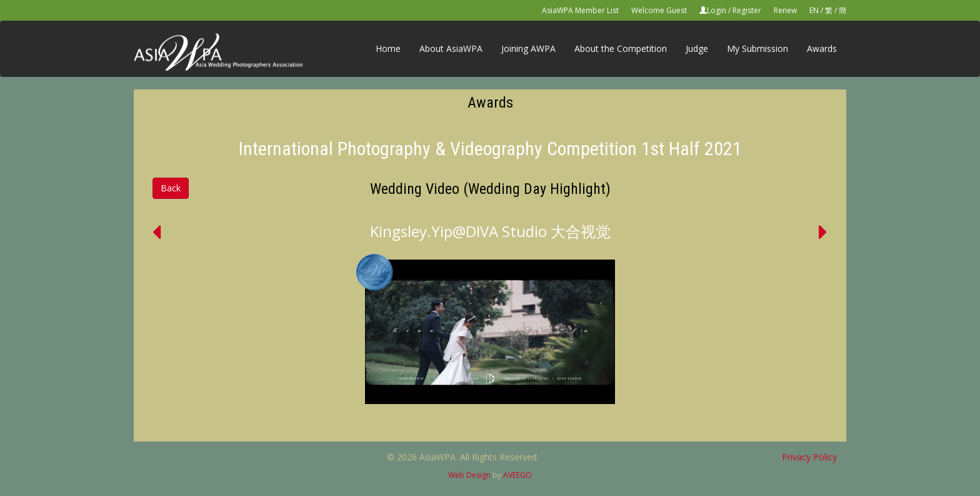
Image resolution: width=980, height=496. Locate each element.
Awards (822, 48)
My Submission (757, 48)
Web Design (469, 475)
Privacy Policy (809, 457)
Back (171, 188)
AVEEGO (517, 475)
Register (747, 10)
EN (814, 10)
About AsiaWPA (451, 48)
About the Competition (621, 48)
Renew (785, 10)
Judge (697, 48)
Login (717, 10)
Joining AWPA (528, 48)
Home (388, 48)
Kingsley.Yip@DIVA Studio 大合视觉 (490, 231)
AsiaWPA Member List (580, 10)
